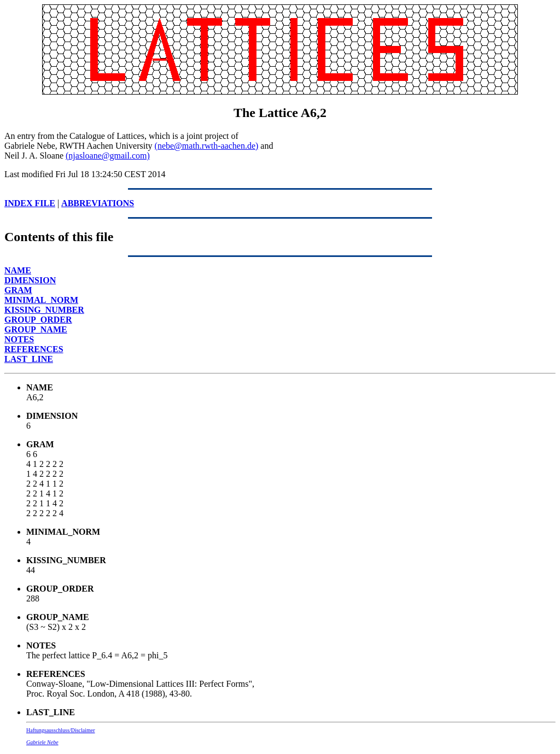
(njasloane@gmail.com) (108, 156)
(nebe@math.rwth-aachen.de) (207, 146)
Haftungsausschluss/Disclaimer (61, 730)
